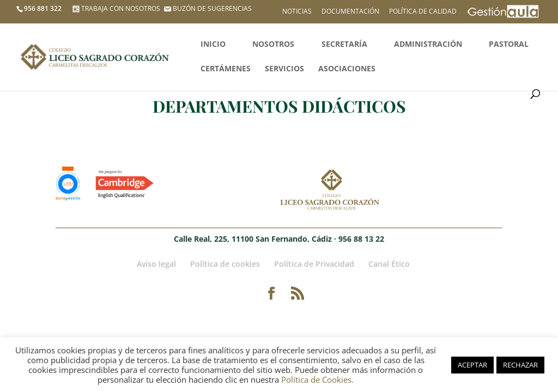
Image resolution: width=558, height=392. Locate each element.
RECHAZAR (520, 365)
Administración (428, 45)
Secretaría (344, 45)
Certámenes (226, 69)
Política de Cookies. (317, 379)
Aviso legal (156, 264)
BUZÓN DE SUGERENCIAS (207, 8)
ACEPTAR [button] (472, 365)
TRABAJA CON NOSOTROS (115, 8)
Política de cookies (225, 264)
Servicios (284, 69)
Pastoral (509, 45)
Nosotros (273, 45)
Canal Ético (389, 264)
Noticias (297, 12)
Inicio (213, 45)
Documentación (350, 12)
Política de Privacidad (314, 264)
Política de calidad (423, 12)
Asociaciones (347, 69)
